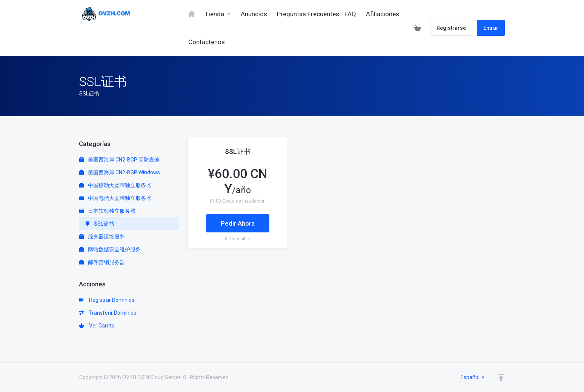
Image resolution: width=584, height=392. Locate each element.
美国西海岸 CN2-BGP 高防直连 (119, 160)
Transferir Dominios (108, 313)
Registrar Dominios (107, 300)
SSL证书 (100, 224)
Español (473, 377)
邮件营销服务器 (102, 262)
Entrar (491, 28)
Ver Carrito (97, 326)
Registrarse (451, 28)
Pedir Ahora (238, 223)
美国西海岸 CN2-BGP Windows (120, 172)
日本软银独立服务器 (107, 211)
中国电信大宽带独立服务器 (115, 198)
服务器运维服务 (102, 237)
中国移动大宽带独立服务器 (115, 185)
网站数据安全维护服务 (110, 249)
